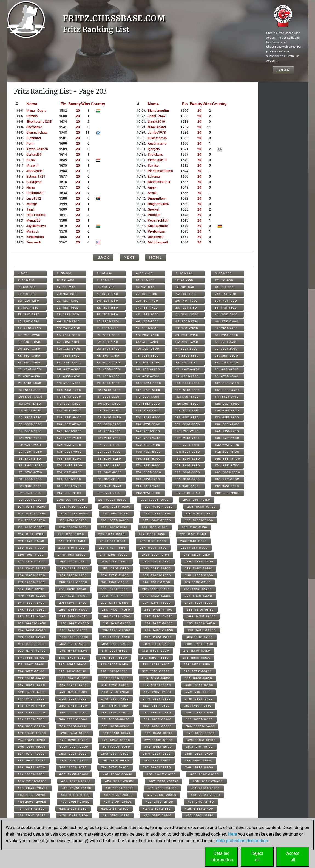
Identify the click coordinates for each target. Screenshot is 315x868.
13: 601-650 (27, 287)
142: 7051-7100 (148, 431)
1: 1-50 (23, 273)
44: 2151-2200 (68, 321)
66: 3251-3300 (226, 342)
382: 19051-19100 (158, 747)
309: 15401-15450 (32, 651)
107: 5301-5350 (188, 390)
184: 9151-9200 (148, 479)
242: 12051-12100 (156, 555)
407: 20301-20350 (164, 781)
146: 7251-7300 (69, 438)
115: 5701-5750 (29, 404)
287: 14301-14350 (159, 616)
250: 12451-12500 (74, 568)
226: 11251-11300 (112, 534)
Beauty (74, 104)
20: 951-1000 (67, 294)
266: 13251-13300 (114, 589)
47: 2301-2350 (187, 321)
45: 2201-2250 (108, 321)
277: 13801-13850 (157, 603)
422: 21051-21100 (160, 802)
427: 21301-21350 (157, 809)
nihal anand (157, 127)
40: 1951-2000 (147, 314)
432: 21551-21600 (158, 815)
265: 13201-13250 (73, 589)
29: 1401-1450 (187, 301)
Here (232, 834)
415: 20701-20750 (75, 795)
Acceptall (293, 857)
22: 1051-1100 (147, 294)
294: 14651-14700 (32, 630)
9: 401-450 (105, 280)
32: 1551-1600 (68, 308)
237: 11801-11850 (153, 548)
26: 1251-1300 (68, 301)
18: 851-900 (224, 287)
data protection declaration (242, 841)
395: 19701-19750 (73, 767)
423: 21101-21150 (201, 802)
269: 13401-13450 (32, 596)
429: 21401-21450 (32, 815)
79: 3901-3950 (29, 362)
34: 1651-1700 (147, 308)
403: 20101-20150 (205, 774)
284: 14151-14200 (32, 616)
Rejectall (257, 857)
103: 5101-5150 (29, 390)
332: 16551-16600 (157, 678)
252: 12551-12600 (157, 568)
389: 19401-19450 (32, 761)
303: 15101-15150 (199, 637)
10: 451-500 (145, 280)
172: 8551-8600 (148, 465)
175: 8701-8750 (30, 472)
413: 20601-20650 (205, 788)
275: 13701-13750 (73, 603)
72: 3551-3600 (226, 349)
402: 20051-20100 (161, 774)
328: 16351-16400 (198, 671)
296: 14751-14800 (116, 630)
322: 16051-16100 (156, 664)
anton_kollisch (37, 149)
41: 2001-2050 (187, 314)
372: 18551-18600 (159, 733)
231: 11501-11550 (113, 541)
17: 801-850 (185, 287)
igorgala (154, 149)
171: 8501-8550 (109, 465)
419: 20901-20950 (32, 802)
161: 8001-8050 (188, 452)
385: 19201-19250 (73, 754)
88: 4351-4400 (148, 369)
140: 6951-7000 (69, 431)
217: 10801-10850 (157, 520)
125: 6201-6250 (188, 411)
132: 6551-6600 (227, 417)
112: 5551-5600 (148, 397)
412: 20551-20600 (162, 788)
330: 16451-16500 (74, 678)
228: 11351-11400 (193, 534)
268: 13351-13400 (198, 589)
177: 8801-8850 (109, 472)
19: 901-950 (27, 294)
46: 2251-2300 (147, 321)
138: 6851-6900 (227, 424)
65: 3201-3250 (187, 342)
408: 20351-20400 (208, 781)
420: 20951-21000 (75, 802)
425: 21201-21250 (73, 809)
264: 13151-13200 (31, 589)
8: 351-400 (66, 280)
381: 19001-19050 (116, 747)
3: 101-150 (104, 273)
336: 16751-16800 (115, 685)
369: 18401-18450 (32, 733)
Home (156, 257)
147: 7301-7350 (109, 438)
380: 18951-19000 (74, 747)
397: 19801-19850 (157, 767)
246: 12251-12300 (115, 562)
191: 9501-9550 (187, 486)
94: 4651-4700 (148, 376)
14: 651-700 (66, 287)
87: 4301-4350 (108, 369)
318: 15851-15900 (197, 658)
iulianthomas (157, 138)
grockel (153, 209)
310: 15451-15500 (74, 651)
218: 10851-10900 (199, 520)
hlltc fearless (36, 215)
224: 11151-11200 (31, 534)
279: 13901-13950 (31, 610)
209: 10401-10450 (32, 513)
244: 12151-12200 (31, 562)
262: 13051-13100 (157, 582)
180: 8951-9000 (228, 472)
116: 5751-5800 (69, 404)
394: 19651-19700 (31, 767)
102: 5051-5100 (227, 383)
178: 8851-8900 (149, 472)
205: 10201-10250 (74, 507)
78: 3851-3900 (227, 356)
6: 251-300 (223, 273)
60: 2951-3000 (227, 335)
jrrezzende (34, 171)
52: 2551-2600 (147, 328)
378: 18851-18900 (202, 740)
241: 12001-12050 (114, 555)
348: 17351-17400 (199, 699)
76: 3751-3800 (147, 356)
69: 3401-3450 (108, 349)
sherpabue (34, 127)
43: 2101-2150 (29, 321)
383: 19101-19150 (199, 747)
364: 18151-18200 (31, 726)
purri (30, 144)
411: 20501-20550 (120, 788)
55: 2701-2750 (29, 335)
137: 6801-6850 (188, 424)
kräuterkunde (158, 226)
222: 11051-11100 (155, 527)
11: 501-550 (184, 280)
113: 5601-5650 (187, 397)
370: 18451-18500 (75, 733)
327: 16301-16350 (156, 671)
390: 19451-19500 (74, 761)
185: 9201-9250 (188, 479)
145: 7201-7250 (30, 438)
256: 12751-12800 (115, 575)
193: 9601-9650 (30, 493)
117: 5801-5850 (109, 404)
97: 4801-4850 (29, 383)
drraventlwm (157, 198)
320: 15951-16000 (73, 664)
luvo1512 (34, 198)
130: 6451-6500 (148, 417)
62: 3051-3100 (68, 342)
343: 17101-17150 (199, 692)
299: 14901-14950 (32, 637)
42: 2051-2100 (226, 314)
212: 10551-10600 (158, 513)
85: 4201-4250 (29, 369)
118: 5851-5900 (148, 404)
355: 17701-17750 (73, 712)
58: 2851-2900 (148, 335)
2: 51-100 (64, 273)
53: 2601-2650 (187, 328)
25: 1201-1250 (28, 301)
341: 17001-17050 (116, 692)
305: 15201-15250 (73, 644)
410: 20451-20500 (77, 788)
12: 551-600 (224, 280)
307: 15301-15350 (157, 644)
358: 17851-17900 (199, 712)
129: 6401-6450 (109, 417)
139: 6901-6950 (30, 431)
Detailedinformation (222, 857)
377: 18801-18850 (159, 740)
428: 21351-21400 (199, 809)
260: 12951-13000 (73, 582)
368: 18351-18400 (200, 726)
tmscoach (34, 242)
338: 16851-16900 (199, 685)
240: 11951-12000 (72, 555)
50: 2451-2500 (69, 328)
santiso (153, 166)
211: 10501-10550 (116, 513)
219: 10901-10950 (31, 527)
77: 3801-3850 (187, 356)
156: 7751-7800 (227, 445)
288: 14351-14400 (202, 616)
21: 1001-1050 (107, 294)
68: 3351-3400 (69, 349)
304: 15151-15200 (31, 644)
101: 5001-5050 (188, 383)
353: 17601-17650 (198, 706)
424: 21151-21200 (31, 809)
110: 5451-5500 (69, 397)
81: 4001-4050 (108, 362)
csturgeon (34, 182)
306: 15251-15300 (115, 644)
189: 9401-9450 (109, 486)
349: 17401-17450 (31, 706)
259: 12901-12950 (31, 582)
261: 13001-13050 (115, 582)
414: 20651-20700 (32, 795)
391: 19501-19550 (116, 761)
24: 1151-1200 (226, 294)
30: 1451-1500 (226, 301)
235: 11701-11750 (72, 548)
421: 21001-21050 (118, 802)
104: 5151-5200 (69, 390)
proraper (154, 215)
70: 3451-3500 (148, 349)
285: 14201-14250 (74, 616)
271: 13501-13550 (115, 596)
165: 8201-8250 (109, 459)
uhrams (32, 116)
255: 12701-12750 (73, 575)
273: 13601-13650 (198, 596)
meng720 (33, 220)
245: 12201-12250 (73, 562)
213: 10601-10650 (199, 513)
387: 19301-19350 (157, 754)
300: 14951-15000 (74, 637)
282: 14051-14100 (158, 610)
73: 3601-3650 (29, 356)
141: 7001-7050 (109, 431)
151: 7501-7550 (29, 445)
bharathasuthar (159, 182)
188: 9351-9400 (69, 486)
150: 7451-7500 (227, 438)
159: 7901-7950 (109, 452)
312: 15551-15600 (156, 651)
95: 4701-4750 (187, 376)
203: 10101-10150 (197, 500)
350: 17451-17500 (73, 706)
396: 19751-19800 (115, 767)
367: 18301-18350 (158, 726)
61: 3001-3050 (29, 342)
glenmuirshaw (37, 133)
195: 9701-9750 (109, 493)
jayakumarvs (36, 226)
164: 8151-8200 (69, 459)
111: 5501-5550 (108, 397)
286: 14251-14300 (116, 616)
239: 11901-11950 (31, 555)
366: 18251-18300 (116, 726)
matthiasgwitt (158, 242)
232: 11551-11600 (153, 541)
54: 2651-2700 (226, 328)
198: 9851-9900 (227, 493)
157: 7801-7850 (30, 452)
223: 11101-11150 (195, 527)
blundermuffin (158, 111)
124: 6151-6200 (148, 411)
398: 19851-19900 (199, 767)
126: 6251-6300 (227, 411)
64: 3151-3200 (147, 342)
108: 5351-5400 (227, 390)
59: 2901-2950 (187, 335)
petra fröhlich (158, 220)
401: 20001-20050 (118, 774)
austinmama (157, 144)
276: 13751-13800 (115, 603)
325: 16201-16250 (73, 671)
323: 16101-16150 (197, 664)
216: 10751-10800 (115, 520)
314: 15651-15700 (31, 658)
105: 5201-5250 (109, 390)
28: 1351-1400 (147, 301)
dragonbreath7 (159, 204)
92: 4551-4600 (69, 376)
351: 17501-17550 (115, 706)
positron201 (36, 193)
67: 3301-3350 (29, 349)
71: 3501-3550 (187, 349)
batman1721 (36, 177)
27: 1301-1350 (107, 301)
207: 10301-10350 (159, 507)
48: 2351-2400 (227, 321)
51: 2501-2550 (108, 328)
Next (129, 257)
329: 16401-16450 (32, 678)
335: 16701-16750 (73, 685)
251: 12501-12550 (116, 568)
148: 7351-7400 (148, 438)
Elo (63, 104)
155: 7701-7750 (188, 445)
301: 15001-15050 (116, 637)
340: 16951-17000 (73, 692)
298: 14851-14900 (202, 630)
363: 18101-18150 (199, 719)
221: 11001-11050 (114, 527)
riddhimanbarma (160, 171)
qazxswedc (156, 237)
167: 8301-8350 (188, 459)
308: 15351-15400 (199, 644)
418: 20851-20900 (205, 795)
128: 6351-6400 (69, 417)
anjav (152, 187)
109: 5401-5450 (30, 397)
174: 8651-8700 (227, 465)
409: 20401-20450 (33, 788)
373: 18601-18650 (201, 733)
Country (98, 104)
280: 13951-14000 (73, 610)
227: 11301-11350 (152, 534)
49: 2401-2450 (29, 328)
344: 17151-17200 (31, 699)
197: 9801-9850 (188, 493)
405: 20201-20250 (76, 781)
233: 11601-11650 (194, 541)
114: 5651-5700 (227, 397)
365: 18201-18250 (73, 726)
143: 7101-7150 (187, 431)
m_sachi (32, 166)
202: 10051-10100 (155, 500)
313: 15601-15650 (197, 651)
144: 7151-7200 (227, 431)
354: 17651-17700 (31, 712)
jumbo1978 (157, 133)
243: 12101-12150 (197, 555)
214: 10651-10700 (31, 520)
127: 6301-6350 (30, 417)
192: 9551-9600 (227, 486)
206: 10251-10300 (116, 507)
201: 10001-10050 (113, 500)
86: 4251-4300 (69, 369)
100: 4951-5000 (149, 383)
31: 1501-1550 (28, 308)
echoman (155, 177)
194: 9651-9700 (69, 493)
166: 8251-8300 (148, 459)
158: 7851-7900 (69, 452)
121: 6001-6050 (30, 411)
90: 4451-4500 (227, 369)
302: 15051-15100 (158, 637)
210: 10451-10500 (75, 513)
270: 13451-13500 (74, 596)
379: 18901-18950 (32, 747)
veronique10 (157, 160)
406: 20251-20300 (120, 781)
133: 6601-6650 (30, 424)
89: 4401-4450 (188, 369)
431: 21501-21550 (116, 815)
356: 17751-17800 (115, 712)
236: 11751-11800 (112, 548)
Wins (86, 104)
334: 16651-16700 (31, 685)
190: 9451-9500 (148, 486)
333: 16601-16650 (198, 678)
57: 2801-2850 (108, 335)
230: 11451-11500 (72, 541)
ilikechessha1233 (39, 122)
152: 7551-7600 (69, 445)
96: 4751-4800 (227, 376)
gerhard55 (34, 155)
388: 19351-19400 (199, 754)
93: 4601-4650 (108, 376)
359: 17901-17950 (31, 719)
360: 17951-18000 (73, 719)
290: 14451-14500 (75, 623)
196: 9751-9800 (148, 493)
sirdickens (155, 155)
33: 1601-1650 (107, 308)
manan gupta (36, 111)
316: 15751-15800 (114, 658)
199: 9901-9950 (30, 500)
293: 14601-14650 (201, 623)
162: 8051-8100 (227, 452)
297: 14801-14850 (159, 630)
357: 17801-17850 (157, 712)
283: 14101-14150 (200, 610)
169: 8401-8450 (30, 465)
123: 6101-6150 (108, 411)
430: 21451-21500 (74, 815)
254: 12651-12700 (31, 575)
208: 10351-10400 (202, 507)
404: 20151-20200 (32, 781)
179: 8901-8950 (188, 472)
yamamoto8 (35, 237)
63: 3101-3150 (107, 342)
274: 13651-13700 (31, 603)
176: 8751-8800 (69, 472)
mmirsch (33, 231)
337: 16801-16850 (157, 685)
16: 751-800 (145, 287)
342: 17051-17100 (157, 692)
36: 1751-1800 (226, 308)
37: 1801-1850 (29, 314)
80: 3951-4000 (69, 362)
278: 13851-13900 (199, 603)
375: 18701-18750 (74, 740)
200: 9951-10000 (71, 500)
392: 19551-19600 (157, 761)
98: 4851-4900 (69, 383)
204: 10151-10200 (32, 507)
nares (31, 187)
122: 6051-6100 (69, 411)
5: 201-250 (184, 273)
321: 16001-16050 (115, 664)
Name (32, 104)
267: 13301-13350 (156, 589)
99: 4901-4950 (108, 383)
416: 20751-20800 (118, 795)
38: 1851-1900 (68, 314)
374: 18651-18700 (32, 740)
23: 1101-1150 (186, 294)
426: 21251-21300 (115, 809)
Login (283, 70)
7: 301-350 (26, 280)
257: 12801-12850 (157, 575)
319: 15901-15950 (31, 664)
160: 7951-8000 (148, 452)
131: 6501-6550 (187, 417)
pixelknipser (157, 231)
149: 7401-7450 (188, 438)
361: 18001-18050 (116, 719)
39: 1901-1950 (107, 314)
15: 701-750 (106, 287)
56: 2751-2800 (69, 335)
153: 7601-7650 (109, 445)
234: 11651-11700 (31, 548)
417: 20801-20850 (162, 795)
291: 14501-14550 (117, 623)
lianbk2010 (156, 122)
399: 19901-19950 (31, 774)
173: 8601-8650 (188, 465)
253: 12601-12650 (199, 568)
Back (103, 257)
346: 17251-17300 (115, 699)
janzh (31, 209)
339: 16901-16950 (31, 692)
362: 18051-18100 (158, 719)
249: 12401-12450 (32, 568)
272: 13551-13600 (157, 596)
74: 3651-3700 (68, 356)
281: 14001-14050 (116, 610)
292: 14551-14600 (159, 623)
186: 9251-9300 (227, 479)
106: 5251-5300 (148, 390)
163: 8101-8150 (29, 459)
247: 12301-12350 (157, 562)
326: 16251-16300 (114, 671)
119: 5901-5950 (187, 404)
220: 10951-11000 (73, 527)
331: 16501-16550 (115, 678)
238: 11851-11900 (194, 548)
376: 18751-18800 (116, 740)
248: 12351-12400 (199, 562)
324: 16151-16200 (31, 671)
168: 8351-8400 (228, 459)
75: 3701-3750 (108, 356)
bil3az (31, 160)
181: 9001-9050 (30, 479)
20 (78, 111)
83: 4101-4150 (187, 362)
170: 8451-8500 (70, 465)
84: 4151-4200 (227, 362)
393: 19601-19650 (199, 761)
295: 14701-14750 (74, 630)
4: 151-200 (144, 273)
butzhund (34, 138)
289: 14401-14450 (32, 623)
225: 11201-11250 (71, 534)
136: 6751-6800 (148, 424)
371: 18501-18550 (117, 733)
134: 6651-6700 (69, 424)
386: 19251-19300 (115, 754)
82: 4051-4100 (148, 362)
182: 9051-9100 (69, 479)
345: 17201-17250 (73, 699)
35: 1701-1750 (186, 308)
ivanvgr (32, 204)
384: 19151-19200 (31, 754)
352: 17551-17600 (156, 706)
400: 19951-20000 (74, 774)
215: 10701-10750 (73, 520)
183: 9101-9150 (108, 479)
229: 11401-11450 (31, 541)
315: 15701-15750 (72, 658)
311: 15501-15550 (115, 651)
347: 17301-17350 (157, 699)
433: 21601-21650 (200, 815)
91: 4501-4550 (29, 376)
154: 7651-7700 (148, 445)
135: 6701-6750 (109, 424)
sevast (153, 193)
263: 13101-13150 (198, 582)
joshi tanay (157, 116)
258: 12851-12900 (199, 575)
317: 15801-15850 (155, 658)
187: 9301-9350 (30, 486)
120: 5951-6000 (227, 404)
